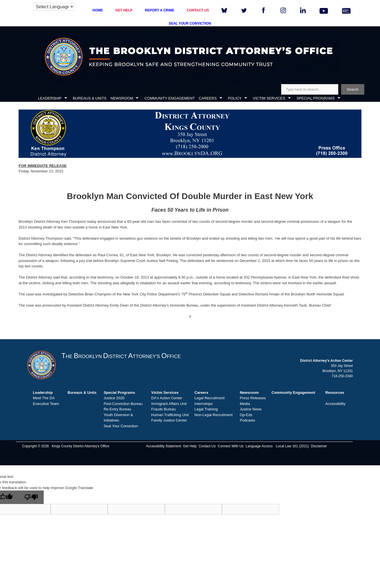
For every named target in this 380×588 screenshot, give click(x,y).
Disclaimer (319, 446)
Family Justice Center (169, 420)
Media (245, 404)
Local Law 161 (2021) (292, 446)
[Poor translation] (31, 497)
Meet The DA (44, 398)
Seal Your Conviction (121, 426)
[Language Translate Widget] (54, 7)
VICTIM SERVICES (269, 98)
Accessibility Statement (164, 446)
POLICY (235, 98)
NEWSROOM (122, 98)
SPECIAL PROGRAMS (316, 98)
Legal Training (206, 409)
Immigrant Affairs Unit (169, 404)
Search (353, 89)
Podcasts (247, 420)
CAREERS (208, 98)
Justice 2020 (114, 398)
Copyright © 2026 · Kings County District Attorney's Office (66, 446)
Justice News (251, 409)
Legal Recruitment (210, 398)
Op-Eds (246, 415)
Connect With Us (231, 446)
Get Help (190, 446)
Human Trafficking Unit (170, 415)
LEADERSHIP (50, 98)
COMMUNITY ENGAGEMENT (169, 98)
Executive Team (46, 404)
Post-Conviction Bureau (123, 404)
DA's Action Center (167, 398)
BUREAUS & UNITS (90, 98)
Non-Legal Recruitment (214, 415)
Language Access (259, 446)
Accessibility (335, 404)
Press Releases (253, 398)
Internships (204, 404)
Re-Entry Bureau (118, 409)
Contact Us (207, 446)
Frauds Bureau (163, 409)
